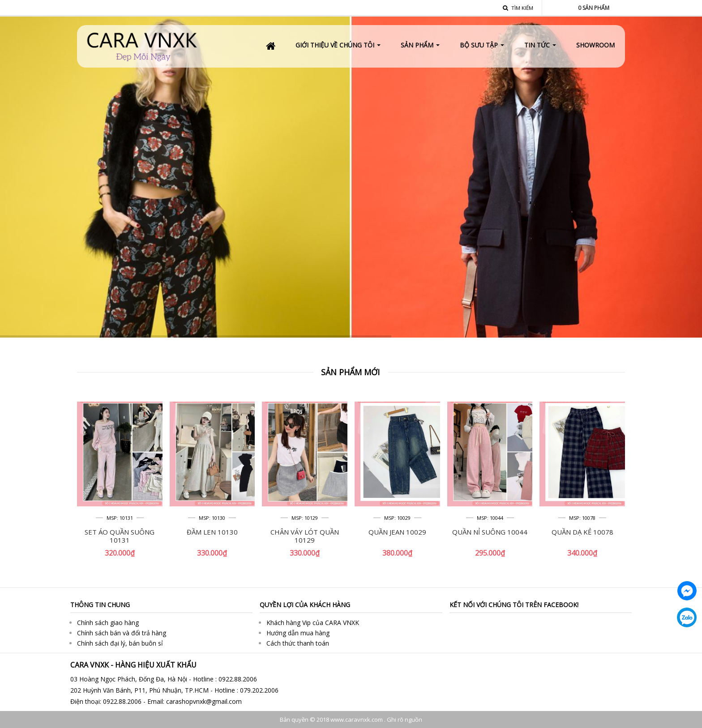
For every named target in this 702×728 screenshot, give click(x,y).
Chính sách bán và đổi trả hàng (122, 633)
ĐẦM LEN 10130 (212, 532)
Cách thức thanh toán (298, 643)
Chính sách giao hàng (108, 623)
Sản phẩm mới (350, 372)
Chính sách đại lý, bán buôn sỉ (120, 643)
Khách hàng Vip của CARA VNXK (313, 623)
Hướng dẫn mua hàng (298, 633)
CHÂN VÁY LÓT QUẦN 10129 (305, 536)
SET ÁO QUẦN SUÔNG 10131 (120, 536)
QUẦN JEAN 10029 (397, 532)
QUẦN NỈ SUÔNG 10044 (490, 532)
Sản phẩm (594, 8)
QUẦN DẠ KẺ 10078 (582, 532)
